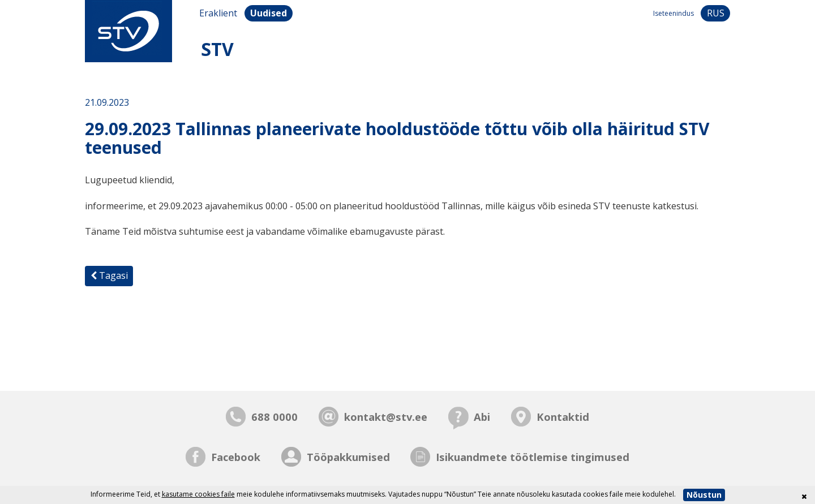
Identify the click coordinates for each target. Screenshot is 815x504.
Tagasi (109, 275)
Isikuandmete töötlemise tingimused (533, 457)
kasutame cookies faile (198, 494)
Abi (482, 417)
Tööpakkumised (348, 457)
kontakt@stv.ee (386, 417)
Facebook (236, 457)
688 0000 (274, 417)
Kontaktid (563, 417)
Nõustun (704, 495)
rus (716, 13)
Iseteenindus (674, 13)
